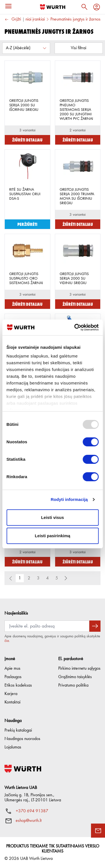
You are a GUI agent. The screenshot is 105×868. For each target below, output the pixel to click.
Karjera (11, 694)
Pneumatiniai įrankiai (27, 19)
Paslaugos (13, 677)
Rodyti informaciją (69, 499)
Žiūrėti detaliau (27, 140)
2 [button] (29, 578)
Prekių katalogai (18, 730)
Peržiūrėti (27, 224)
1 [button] (20, 578)
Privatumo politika (73, 685)
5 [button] (57, 578)
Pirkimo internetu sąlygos (79, 669)
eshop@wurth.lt (29, 821)
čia (7, 641)
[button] (66, 578)
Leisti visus (53, 517)
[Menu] (8, 6)
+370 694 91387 (32, 811)
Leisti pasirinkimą (53, 536)
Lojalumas (13, 747)
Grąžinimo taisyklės (75, 677)
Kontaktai (12, 702)
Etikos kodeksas (18, 685)
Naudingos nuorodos (22, 739)
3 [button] (38, 578)
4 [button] (47, 578)
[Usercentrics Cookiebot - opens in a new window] (75, 327)
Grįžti (13, 20)
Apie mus (12, 669)
